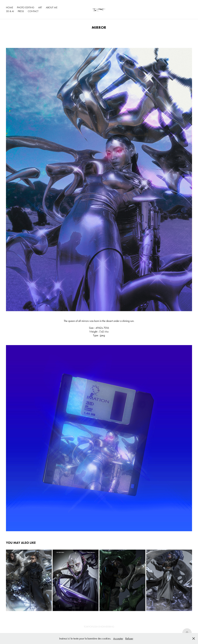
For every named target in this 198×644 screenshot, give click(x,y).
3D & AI (10, 11)
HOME (10, 7)
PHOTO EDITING (26, 7)
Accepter (118, 639)
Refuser (129, 639)
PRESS (21, 11)
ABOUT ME (52, 7)
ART (40, 7)
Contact (33, 11)
